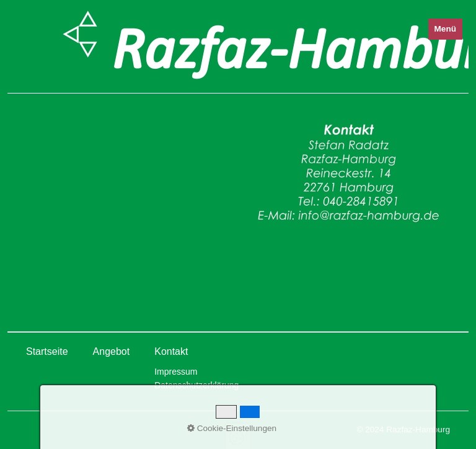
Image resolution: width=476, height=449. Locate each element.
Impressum (176, 372)
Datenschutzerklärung (196, 385)
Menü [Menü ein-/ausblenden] (446, 29)
